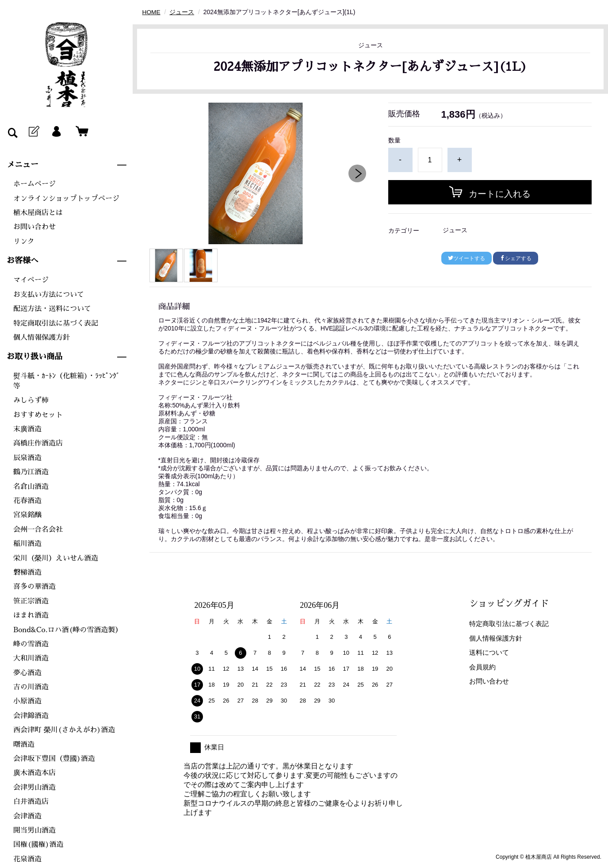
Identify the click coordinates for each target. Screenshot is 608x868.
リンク (24, 242)
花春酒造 (27, 501)
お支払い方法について (49, 295)
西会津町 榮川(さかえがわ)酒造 (64, 730)
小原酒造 (27, 701)
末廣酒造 (27, 429)
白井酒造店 (31, 802)
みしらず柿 (31, 400)
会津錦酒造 (31, 716)
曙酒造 (24, 745)
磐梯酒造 (27, 572)
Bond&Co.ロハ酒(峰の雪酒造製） (68, 630)
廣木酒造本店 (34, 773)
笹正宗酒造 (31, 601)
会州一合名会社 (38, 530)
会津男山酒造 (34, 787)
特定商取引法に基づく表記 (56, 323)
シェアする (516, 258)
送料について (489, 652)
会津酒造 (27, 816)
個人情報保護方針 (42, 338)
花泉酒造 (27, 859)
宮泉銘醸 (27, 515)
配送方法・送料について (52, 309)
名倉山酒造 (31, 487)
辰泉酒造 (27, 458)
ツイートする (467, 258)
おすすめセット (38, 415)
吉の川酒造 (31, 687)
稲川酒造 (27, 544)
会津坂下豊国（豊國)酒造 (54, 759)
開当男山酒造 (34, 830)
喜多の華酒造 (34, 587)
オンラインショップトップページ (66, 199)
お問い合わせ (34, 227)
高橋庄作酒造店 (38, 443)
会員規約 (482, 666)
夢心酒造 (27, 673)
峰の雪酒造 (31, 644)
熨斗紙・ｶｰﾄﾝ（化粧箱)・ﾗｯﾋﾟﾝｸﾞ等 (67, 381)
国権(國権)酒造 (38, 845)
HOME (152, 12)
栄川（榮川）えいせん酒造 (56, 558)
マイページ (31, 280)
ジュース (182, 12)
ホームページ (34, 184)
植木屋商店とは (38, 213)
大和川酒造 (31, 658)
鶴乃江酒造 (31, 472)
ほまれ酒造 (31, 615)
